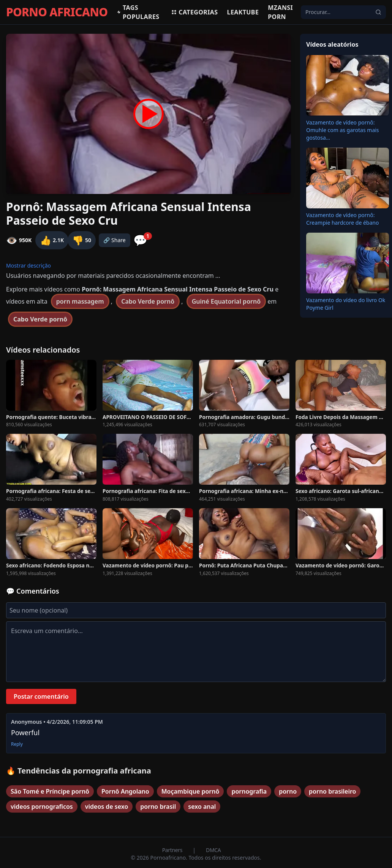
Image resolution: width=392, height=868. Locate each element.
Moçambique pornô (190, 791)
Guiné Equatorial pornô (226, 301)
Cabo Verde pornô (148, 301)
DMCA (213, 850)
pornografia (249, 791)
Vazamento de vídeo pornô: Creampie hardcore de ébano (342, 219)
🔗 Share (115, 240)
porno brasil (158, 807)
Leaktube (243, 12)
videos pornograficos (42, 807)
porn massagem (80, 301)
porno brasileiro (332, 791)
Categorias (194, 12)
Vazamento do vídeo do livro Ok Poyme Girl (346, 304)
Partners (173, 850)
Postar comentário (41, 696)
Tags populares (138, 12)
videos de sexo (107, 807)
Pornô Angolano (125, 791)
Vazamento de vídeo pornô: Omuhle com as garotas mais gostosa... (343, 130)
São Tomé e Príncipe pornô (50, 791)
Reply (17, 744)
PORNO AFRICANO (57, 12)
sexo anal (202, 807)
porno (288, 791)
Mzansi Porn (280, 12)
